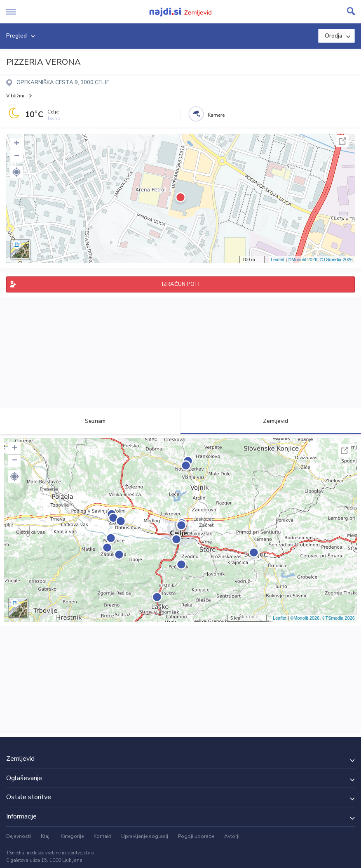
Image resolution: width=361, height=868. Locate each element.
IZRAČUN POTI (181, 284)
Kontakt (102, 836)
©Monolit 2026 (303, 259)
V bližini (15, 96)
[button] (16, 172)
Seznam (90, 421)
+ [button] (17, 144)
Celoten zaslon (342, 141)
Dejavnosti (19, 836)
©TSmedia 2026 (336, 259)
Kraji (46, 836)
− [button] (17, 156)
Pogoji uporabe (196, 836)
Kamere (216, 115)
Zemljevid (271, 421)
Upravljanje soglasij (145, 836)
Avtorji (232, 836)
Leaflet (278, 259)
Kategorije (72, 836)
